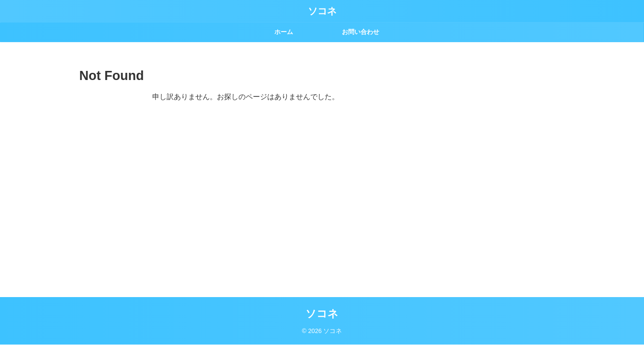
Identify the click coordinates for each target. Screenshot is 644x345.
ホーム (284, 32)
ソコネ (322, 11)
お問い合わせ (361, 32)
